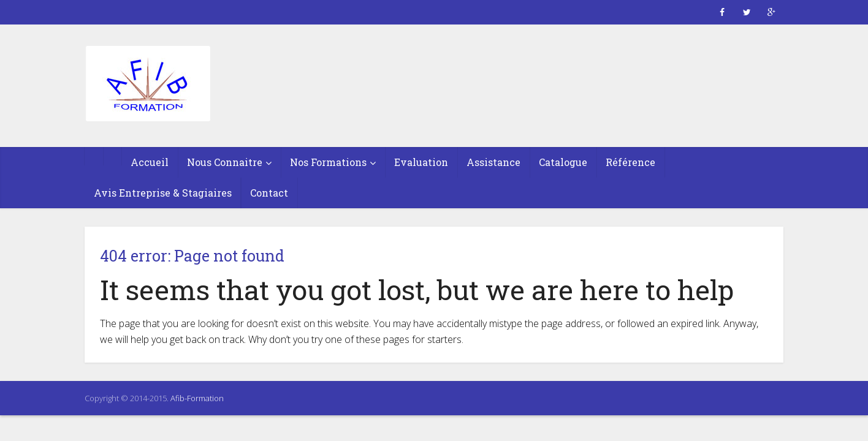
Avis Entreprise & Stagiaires (163, 193)
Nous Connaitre (225, 162)
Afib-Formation (197, 398)
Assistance (493, 162)
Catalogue (563, 162)
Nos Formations (328, 162)
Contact (269, 193)
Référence (630, 162)
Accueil (150, 162)
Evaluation (421, 162)
